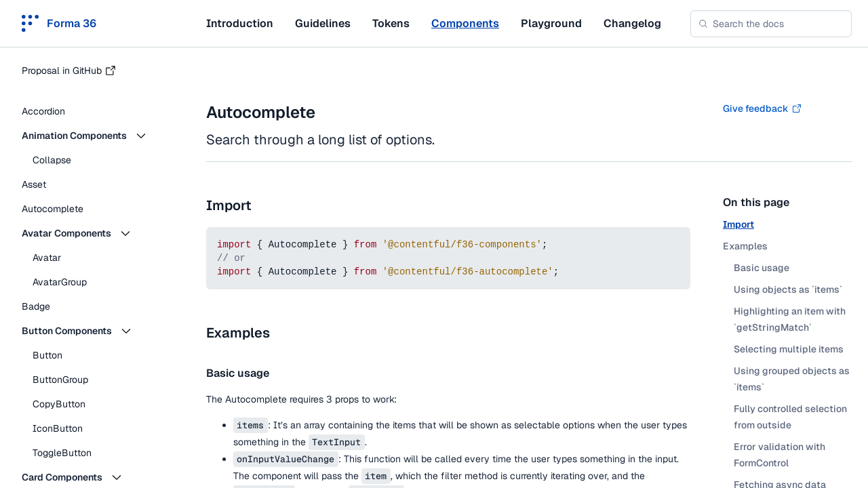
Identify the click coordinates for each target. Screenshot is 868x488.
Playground (551, 23)
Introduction (240, 23)
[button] (95, 136)
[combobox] (771, 24)
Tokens (391, 23)
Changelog (632, 23)
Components (465, 23)
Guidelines (323, 23)
